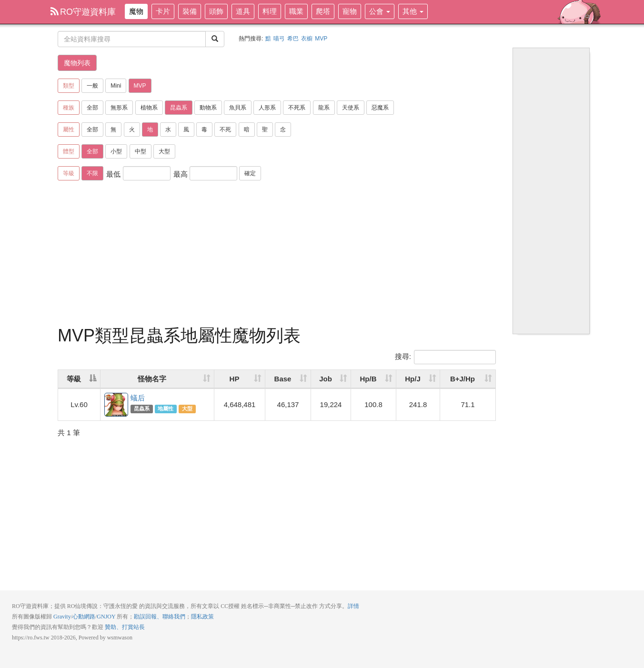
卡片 (163, 11)
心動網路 (84, 617)
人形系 (267, 108)
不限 (92, 173)
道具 (243, 11)
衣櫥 (307, 39)
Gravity (62, 617)
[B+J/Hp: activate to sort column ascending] (468, 379)
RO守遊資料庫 (83, 12)
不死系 (297, 108)
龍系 (324, 108)
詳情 (353, 606)
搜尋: (445, 357)
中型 (141, 151)
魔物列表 (77, 63)
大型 (164, 151)
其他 (413, 11)
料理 (270, 11)
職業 (296, 11)
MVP (321, 39)
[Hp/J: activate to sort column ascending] (418, 379)
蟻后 (117, 405)
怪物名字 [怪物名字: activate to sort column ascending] (152, 379)
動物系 (208, 108)
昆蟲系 (179, 108)
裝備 (190, 11)
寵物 (350, 11)
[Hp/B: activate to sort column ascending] (374, 379)
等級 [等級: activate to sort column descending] (74, 379)
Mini (116, 86)
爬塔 (323, 11)
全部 (92, 108)
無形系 (119, 108)
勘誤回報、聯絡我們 (160, 617)
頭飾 (216, 11)
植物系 (149, 108)
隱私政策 (202, 617)
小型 (116, 151)
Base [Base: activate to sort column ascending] (283, 379)
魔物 (136, 11)
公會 (380, 11)
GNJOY (106, 617)
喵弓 (279, 39)
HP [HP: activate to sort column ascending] (235, 379)
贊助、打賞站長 (125, 627)
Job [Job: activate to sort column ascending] (326, 379)
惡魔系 (380, 108)
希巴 (293, 39)
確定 (250, 173)
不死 (225, 130)
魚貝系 (238, 108)
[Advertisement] (277, 255)
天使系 (351, 108)
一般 (92, 86)
